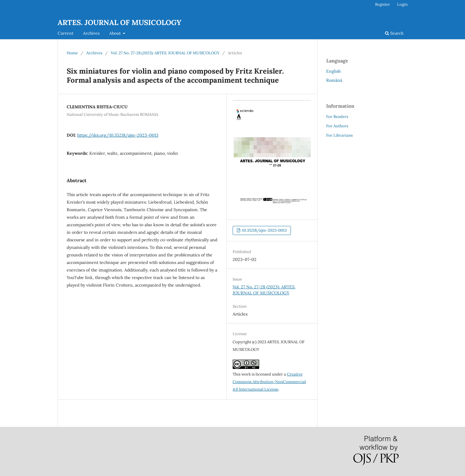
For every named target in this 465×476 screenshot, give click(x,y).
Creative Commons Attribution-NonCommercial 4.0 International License (269, 382)
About (116, 33)
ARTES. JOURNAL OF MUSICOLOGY (119, 22)
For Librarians (339, 135)
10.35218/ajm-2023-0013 (264, 230)
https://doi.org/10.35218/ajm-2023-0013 (118, 135)
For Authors (337, 126)
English (333, 71)
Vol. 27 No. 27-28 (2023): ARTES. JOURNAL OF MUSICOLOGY (165, 53)
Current (65, 33)
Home (72, 53)
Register (383, 4)
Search (394, 33)
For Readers (337, 117)
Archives (91, 33)
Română (334, 80)
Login (402, 4)
